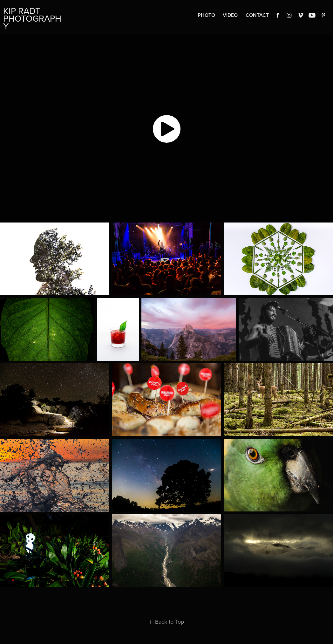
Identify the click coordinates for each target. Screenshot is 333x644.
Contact (257, 15)
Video (230, 15)
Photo (206, 15)
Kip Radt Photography (32, 18)
